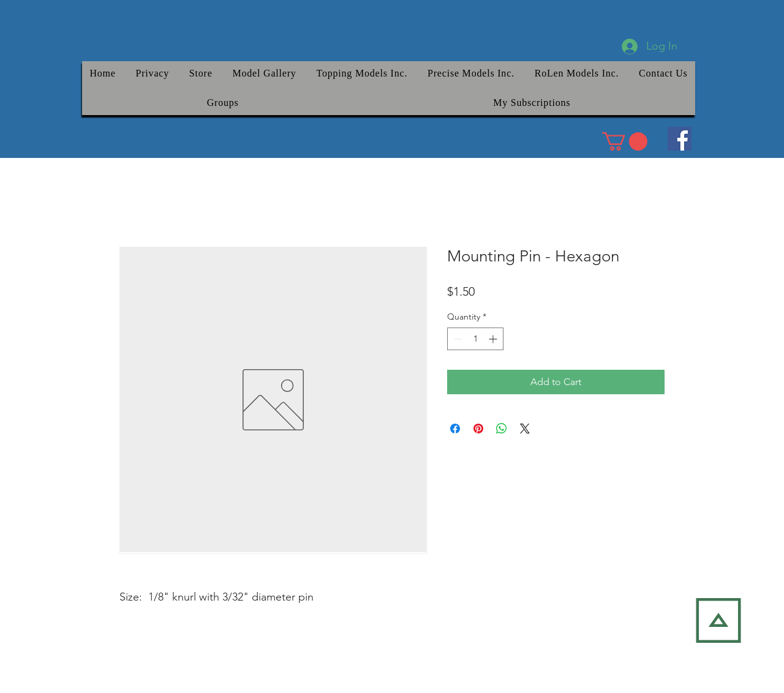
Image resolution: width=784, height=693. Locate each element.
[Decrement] (457, 339)
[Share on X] (525, 429)
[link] (625, 141)
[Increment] (494, 339)
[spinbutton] (475, 339)
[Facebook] (680, 139)
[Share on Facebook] (455, 429)
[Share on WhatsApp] (502, 429)
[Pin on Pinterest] (478, 429)
